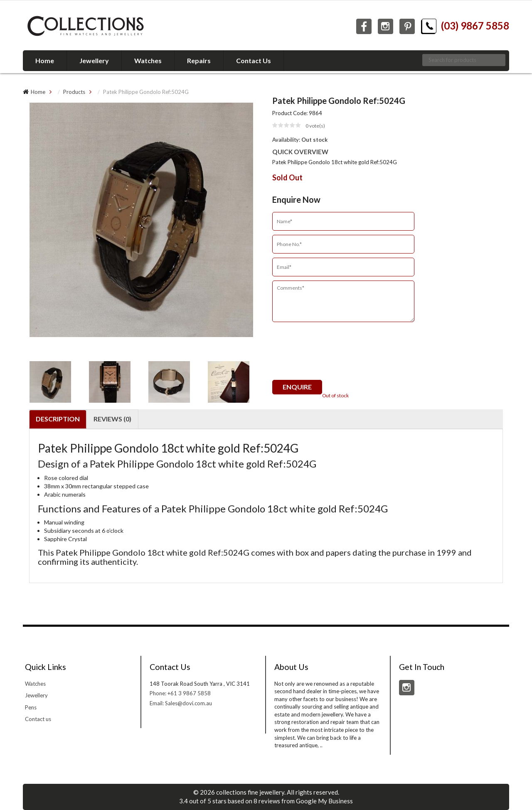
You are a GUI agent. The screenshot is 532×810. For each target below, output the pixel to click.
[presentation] (335, 355)
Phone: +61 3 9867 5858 (180, 693)
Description (58, 419)
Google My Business (324, 801)
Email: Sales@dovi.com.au (181, 703)
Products (74, 92)
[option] (141, 225)
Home (38, 92)
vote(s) (315, 126)
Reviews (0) (112, 419)
